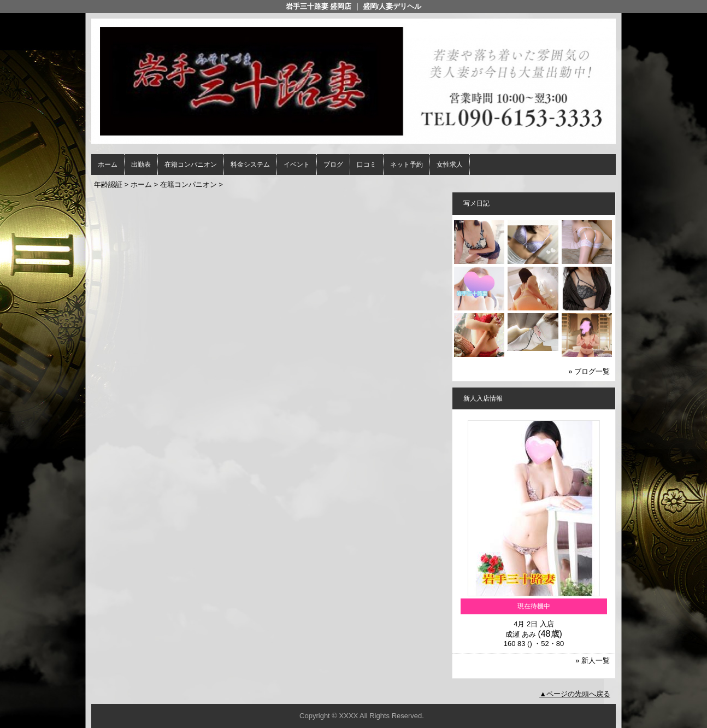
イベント (297, 165)
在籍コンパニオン (191, 165)
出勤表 (141, 165)
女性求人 (450, 165)
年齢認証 (108, 184)
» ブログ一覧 (589, 371)
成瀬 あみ (521, 634)
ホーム (108, 165)
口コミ (367, 165)
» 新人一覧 (593, 661)
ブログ (333, 165)
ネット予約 (406, 165)
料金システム (250, 165)
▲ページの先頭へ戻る (575, 694)
